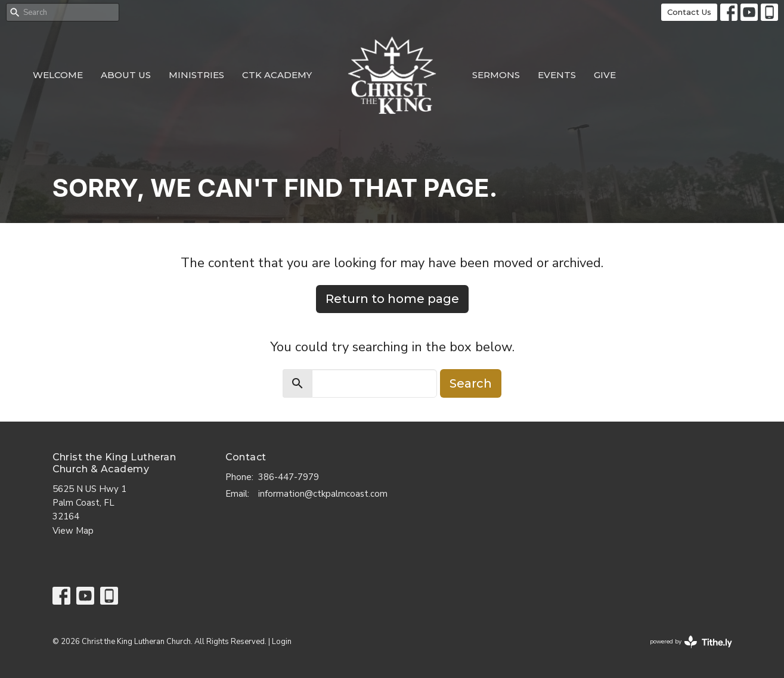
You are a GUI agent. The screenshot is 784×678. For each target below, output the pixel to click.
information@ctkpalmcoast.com (323, 494)
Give (605, 75)
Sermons (496, 75)
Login (282, 642)
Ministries (196, 75)
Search (471, 383)
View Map (73, 531)
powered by (691, 642)
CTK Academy (277, 75)
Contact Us (689, 12)
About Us (126, 75)
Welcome (58, 75)
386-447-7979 (289, 477)
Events (557, 75)
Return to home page (392, 299)
